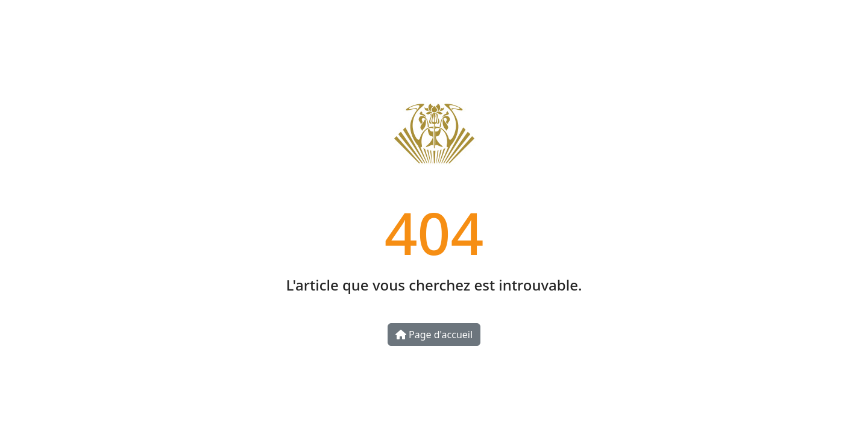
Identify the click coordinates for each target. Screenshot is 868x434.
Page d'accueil (434, 335)
